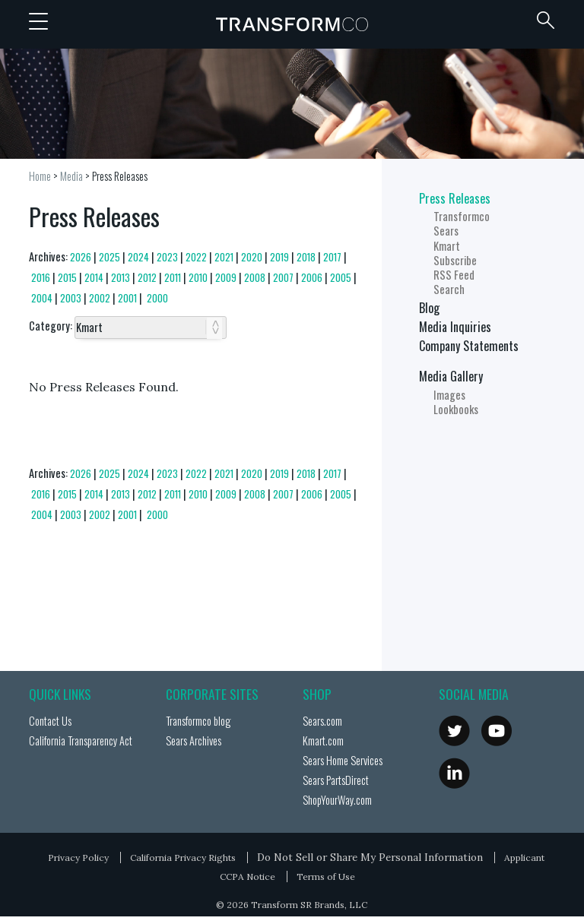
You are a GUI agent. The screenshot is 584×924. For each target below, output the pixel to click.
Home (40, 176)
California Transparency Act (81, 740)
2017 (332, 257)
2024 (138, 257)
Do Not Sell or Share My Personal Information (370, 857)
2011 (173, 278)
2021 (224, 257)
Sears (446, 231)
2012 (147, 278)
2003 (71, 298)
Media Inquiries (455, 327)
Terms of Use (326, 877)
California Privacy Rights (183, 858)
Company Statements (469, 346)
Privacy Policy (78, 858)
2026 (81, 257)
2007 (283, 278)
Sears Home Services (343, 760)
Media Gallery (451, 376)
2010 (198, 278)
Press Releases (120, 176)
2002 (100, 298)
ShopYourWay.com (337, 800)
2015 (67, 278)
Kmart (447, 246)
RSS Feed (454, 275)
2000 (157, 298)
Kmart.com (323, 740)
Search (449, 289)
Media (71, 176)
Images (449, 395)
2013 (121, 278)
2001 (127, 298)
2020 (252, 257)
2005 (341, 278)
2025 (109, 257)
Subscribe (455, 260)
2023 (167, 257)
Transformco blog (198, 721)
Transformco (292, 24)
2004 (42, 298)
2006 (312, 278)
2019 (279, 257)
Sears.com (322, 721)
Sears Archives (194, 740)
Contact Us (50, 721)
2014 (94, 278)
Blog (429, 308)
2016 (41, 278)
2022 (196, 257)
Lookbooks (456, 409)
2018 (306, 257)
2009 (226, 278)
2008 (255, 278)
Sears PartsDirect (336, 780)
